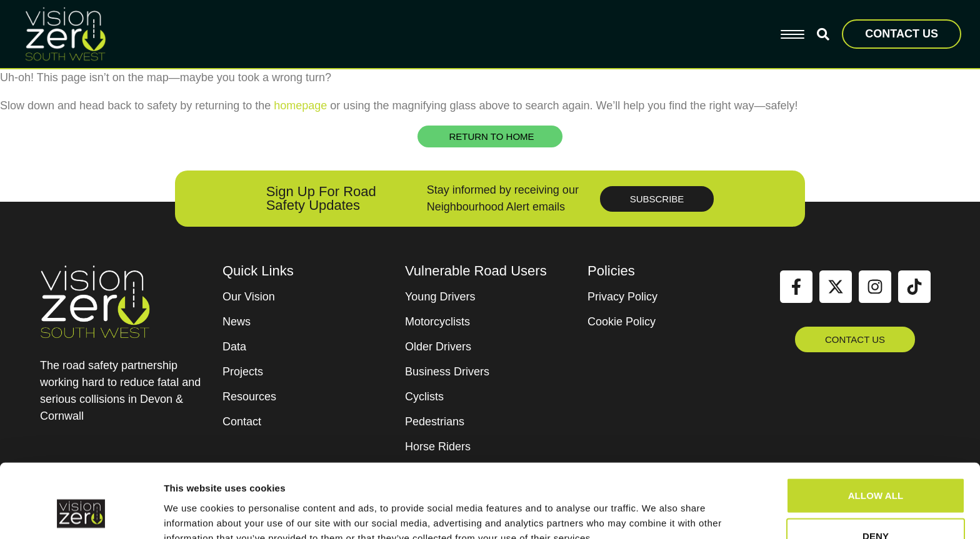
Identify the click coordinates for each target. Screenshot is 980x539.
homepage (300, 106)
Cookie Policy (622, 322)
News (237, 322)
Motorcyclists (437, 322)
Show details (656, 514)
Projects (243, 372)
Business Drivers (447, 372)
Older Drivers (438, 347)
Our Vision (249, 297)
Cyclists (424, 397)
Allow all (876, 431)
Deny (876, 472)
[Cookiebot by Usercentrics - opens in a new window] (81, 515)
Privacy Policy (622, 297)
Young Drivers (440, 297)
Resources (249, 397)
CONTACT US (902, 34)
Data (234, 347)
